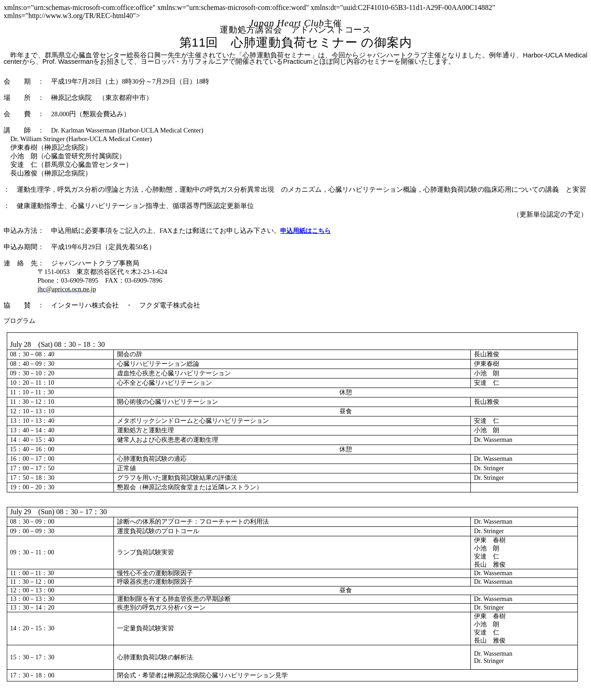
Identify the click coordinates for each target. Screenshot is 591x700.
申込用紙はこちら (305, 231)
